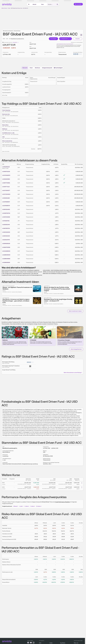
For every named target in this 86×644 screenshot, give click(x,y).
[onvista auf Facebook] (28, 643)
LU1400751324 (6, 172)
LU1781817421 (6, 221)
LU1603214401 (6, 209)
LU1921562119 (6, 167)
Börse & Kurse (4, 8)
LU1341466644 (6, 251)
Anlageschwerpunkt (47, 68)
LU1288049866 (6, 259)
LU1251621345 (6, 225)
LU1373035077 (6, 190)
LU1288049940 (6, 255)
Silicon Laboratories (7, 141)
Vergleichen (64, 39)
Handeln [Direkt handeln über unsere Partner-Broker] (78, 39)
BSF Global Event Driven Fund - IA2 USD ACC (20, 8)
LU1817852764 (6, 228)
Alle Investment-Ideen (75, 311)
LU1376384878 (6, 175)
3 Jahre (27, 506)
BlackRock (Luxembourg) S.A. (18, 39)
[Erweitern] (70, 39)
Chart (31, 68)
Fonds (9, 8)
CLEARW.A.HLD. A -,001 (8, 133)
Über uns (76, 643)
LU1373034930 (6, 194)
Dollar (51, 643)
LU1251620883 (6, 179)
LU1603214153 (6, 236)
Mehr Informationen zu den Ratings (73, 373)
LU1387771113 (6, 187)
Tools (42, 4)
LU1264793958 (6, 247)
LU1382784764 (6, 213)
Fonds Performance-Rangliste (62, 502)
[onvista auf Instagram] (34, 643)
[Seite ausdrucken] (81, 35)
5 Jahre (33, 506)
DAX (40, 643)
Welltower (5, 129)
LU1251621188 (6, 198)
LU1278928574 (6, 206)
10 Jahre (39, 506)
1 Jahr (21, 506)
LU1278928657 (6, 202)
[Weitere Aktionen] (82, 483)
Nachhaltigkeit (58, 68)
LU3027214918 (6, 217)
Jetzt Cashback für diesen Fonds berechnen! (65, 44)
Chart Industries (6, 110)
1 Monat (16, 506)
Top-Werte (63, 643)
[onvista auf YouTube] (31, 643)
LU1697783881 (6, 183)
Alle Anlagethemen (76, 349)
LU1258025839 (6, 262)
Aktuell (34, 4)
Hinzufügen (53, 39)
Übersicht (25, 68)
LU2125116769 (6, 240)
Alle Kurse (37, 68)
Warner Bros (5, 125)
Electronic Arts (6, 114)
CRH (3, 137)
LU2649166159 (6, 244)
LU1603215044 (6, 232)
